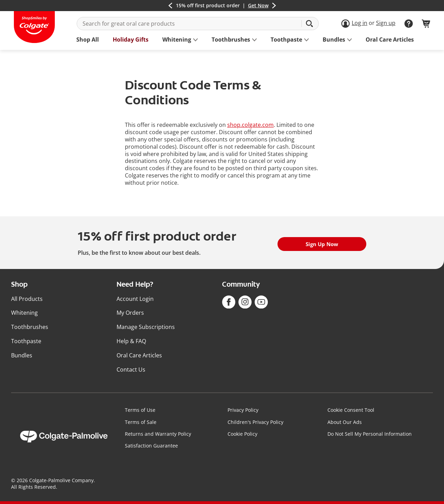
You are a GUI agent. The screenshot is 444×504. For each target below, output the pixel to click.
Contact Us (131, 370)
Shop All (88, 40)
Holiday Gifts (131, 40)
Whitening (24, 313)
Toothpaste (26, 341)
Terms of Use (140, 410)
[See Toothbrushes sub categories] (231, 40)
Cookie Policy (242, 434)
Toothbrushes (30, 327)
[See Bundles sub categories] (334, 40)
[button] (170, 6)
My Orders (130, 313)
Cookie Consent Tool (351, 410)
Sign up (386, 23)
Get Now (258, 6)
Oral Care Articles (390, 40)
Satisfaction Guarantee (151, 446)
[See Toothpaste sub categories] (286, 40)
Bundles (22, 355)
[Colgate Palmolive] (64, 437)
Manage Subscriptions (146, 327)
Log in (360, 23)
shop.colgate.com (250, 125)
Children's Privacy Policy (255, 422)
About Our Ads (345, 422)
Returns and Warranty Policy (158, 434)
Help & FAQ (131, 341)
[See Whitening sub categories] (177, 40)
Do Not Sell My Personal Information (370, 434)
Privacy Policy (243, 410)
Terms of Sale (141, 422)
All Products (27, 299)
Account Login (135, 299)
